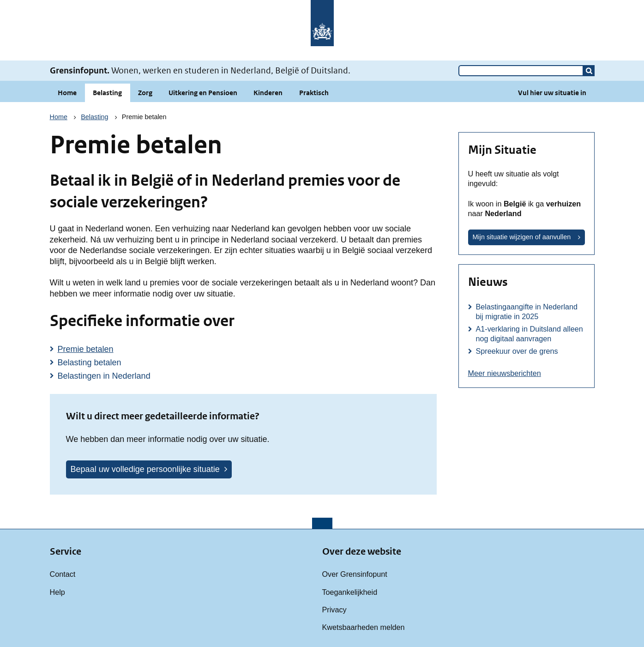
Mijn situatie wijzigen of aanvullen (522, 237)
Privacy (334, 610)
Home (67, 93)
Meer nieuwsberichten (505, 373)
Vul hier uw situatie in (552, 93)
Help (57, 592)
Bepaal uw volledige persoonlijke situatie (145, 469)
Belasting (107, 93)
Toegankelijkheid (350, 592)
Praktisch (314, 93)
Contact (63, 574)
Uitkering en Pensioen (203, 93)
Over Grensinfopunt (355, 574)
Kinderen (268, 93)
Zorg (145, 93)
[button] (589, 71)
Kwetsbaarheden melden (364, 627)
